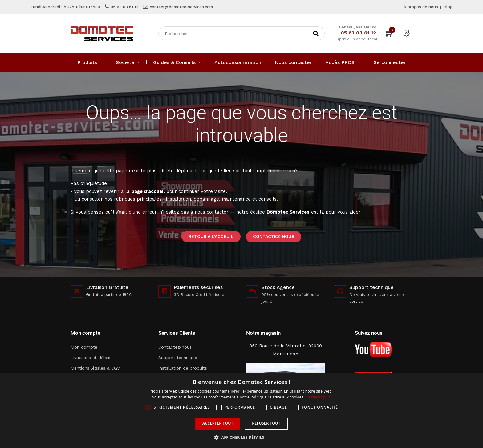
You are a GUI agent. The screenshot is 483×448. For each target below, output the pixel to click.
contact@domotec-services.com (181, 7)
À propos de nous (421, 7)
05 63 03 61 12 (124, 7)
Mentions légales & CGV (95, 368)
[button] (241, 437)
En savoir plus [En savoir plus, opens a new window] (318, 397)
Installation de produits (183, 368)
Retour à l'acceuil (211, 236)
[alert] (241, 410)
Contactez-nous (274, 236)
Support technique (178, 358)
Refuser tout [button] (266, 423)
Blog (448, 7)
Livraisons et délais (90, 358)
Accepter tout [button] (218, 423)
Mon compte (84, 347)
